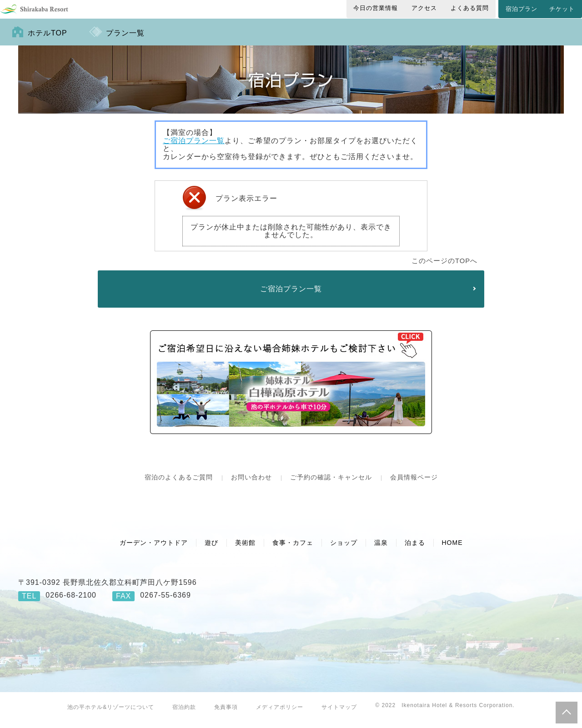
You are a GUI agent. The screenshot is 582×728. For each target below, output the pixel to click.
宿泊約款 (184, 714)
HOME (452, 550)
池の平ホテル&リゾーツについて (111, 714)
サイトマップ (339, 714)
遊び (211, 550)
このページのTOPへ (444, 268)
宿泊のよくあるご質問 (179, 484)
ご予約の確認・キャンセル (331, 484)
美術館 (245, 550)
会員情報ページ (414, 484)
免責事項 (226, 714)
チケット (562, 9)
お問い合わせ (251, 484)
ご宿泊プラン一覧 (194, 148)
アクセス (424, 8)
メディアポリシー (280, 714)
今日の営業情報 (376, 8)
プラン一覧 (125, 40)
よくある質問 (470, 8)
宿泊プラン (522, 9)
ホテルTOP (48, 40)
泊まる (415, 550)
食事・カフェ (293, 550)
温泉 (381, 550)
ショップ (344, 550)
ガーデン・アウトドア (154, 550)
